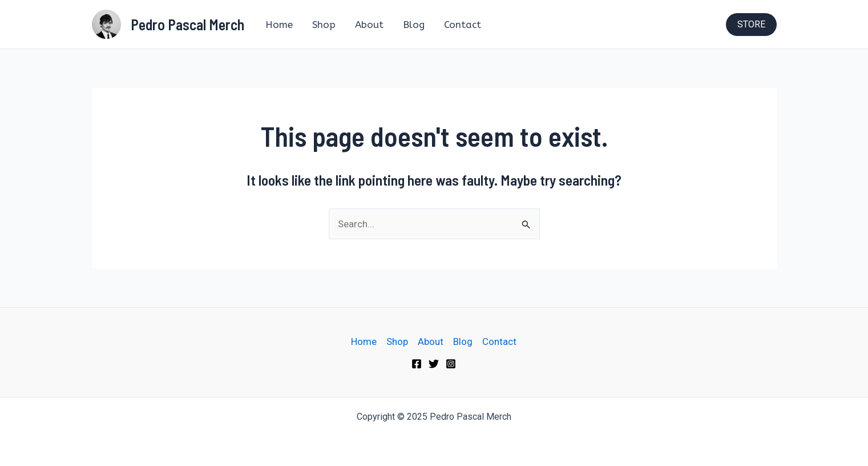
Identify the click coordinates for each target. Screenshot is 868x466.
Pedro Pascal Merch (187, 24)
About (369, 25)
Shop (324, 25)
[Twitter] (434, 364)
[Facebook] (417, 364)
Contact (463, 25)
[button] (751, 25)
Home (279, 25)
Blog (414, 25)
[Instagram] (451, 364)
